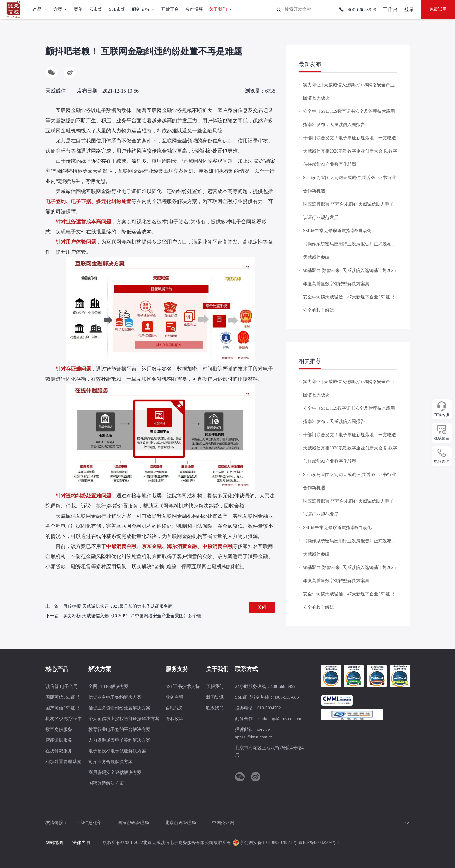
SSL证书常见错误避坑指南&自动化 (337, 231)
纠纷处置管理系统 (63, 762)
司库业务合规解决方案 (111, 762)
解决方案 (100, 669)
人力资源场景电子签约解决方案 (119, 740)
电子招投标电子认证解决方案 (117, 751)
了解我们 (215, 687)
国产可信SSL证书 (63, 708)
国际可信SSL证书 (63, 697)
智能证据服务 (59, 740)
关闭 (262, 607)
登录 (409, 9)
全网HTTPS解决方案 (109, 687)
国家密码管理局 (133, 823)
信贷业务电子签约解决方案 (115, 697)
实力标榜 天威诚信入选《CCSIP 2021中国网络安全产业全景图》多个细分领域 (139, 616)
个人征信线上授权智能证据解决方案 (124, 719)
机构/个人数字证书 (64, 719)
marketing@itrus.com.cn (279, 719)
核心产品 (57, 669)
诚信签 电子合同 (62, 687)
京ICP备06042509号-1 (319, 843)
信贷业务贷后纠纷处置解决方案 (119, 708)
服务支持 (177, 669)
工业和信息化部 (86, 823)
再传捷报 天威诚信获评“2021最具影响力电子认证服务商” (119, 606)
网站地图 (54, 843)
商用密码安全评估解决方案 (115, 772)
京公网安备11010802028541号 (265, 843)
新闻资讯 (215, 697)
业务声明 (174, 697)
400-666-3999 (358, 10)
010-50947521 (270, 708)
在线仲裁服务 (59, 751)
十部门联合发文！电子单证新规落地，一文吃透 (349, 138)
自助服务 (174, 708)
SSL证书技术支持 (183, 687)
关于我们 (217, 669)
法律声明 (81, 843)
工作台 (390, 9)
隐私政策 (174, 719)
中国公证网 (223, 823)
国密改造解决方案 (106, 783)
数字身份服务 (59, 729)
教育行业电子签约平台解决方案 (119, 729)
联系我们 (215, 708)
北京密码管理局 (180, 823)
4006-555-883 (286, 697)
